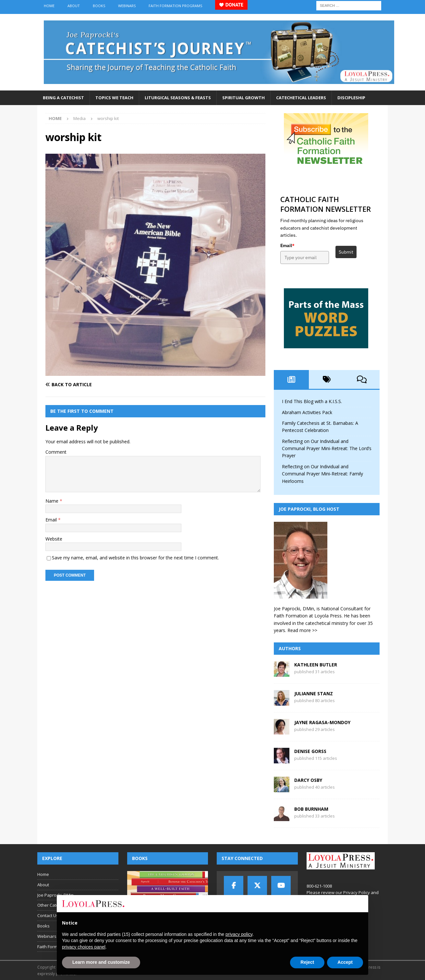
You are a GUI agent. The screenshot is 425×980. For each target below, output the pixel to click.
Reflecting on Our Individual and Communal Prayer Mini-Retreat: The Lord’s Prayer (327, 448)
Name (53, 501)
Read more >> (302, 630)
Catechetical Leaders (301, 98)
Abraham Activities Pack (307, 412)
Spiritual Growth (243, 98)
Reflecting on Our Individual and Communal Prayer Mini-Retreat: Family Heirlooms (322, 474)
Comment (56, 452)
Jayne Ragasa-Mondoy (322, 722)
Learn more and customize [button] (101, 962)
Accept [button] (345, 962)
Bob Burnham (311, 809)
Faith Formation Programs (175, 6)
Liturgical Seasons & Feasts (178, 98)
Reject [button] (307, 962)
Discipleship (351, 98)
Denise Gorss (310, 751)
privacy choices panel (84, 947)
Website (54, 539)
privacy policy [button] (239, 934)
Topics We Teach (114, 98)
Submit (346, 252)
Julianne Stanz (314, 693)
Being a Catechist (63, 98)
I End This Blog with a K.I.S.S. (312, 401)
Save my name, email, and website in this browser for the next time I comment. (135, 558)
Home (49, 6)
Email (52, 520)
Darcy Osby (308, 780)
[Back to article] (99, 385)
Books (99, 6)
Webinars (127, 6)
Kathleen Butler (316, 665)
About (74, 6)
